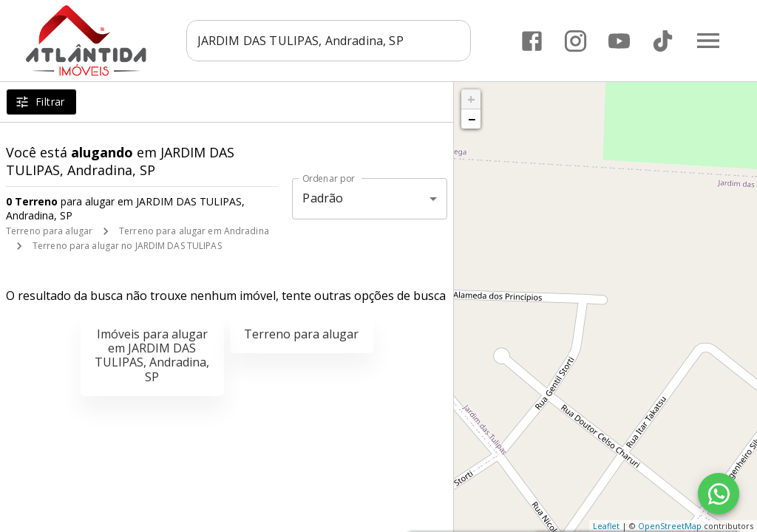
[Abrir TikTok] (663, 41)
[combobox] (331, 41)
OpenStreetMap (670, 526)
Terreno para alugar (49, 231)
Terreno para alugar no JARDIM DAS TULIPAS (127, 246)
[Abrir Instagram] (576, 41)
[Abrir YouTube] (619, 41)
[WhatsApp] (719, 494)
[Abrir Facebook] (532, 41)
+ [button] (471, 99)
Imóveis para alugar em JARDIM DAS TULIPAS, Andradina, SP (152, 355)
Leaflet (606, 526)
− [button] (472, 119)
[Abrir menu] (708, 41)
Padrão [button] (323, 198)
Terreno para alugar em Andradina (194, 231)
